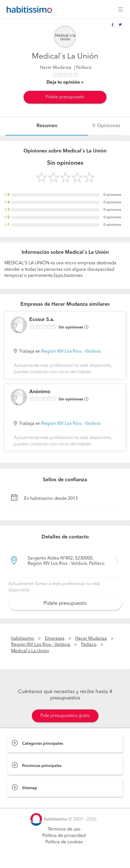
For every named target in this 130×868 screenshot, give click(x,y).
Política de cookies (64, 842)
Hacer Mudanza (56, 68)
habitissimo (23, 639)
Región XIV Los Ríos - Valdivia (71, 352)
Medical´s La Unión (30, 651)
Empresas (55, 639)
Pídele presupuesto (65, 97)
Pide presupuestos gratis (65, 716)
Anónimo (40, 392)
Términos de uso (64, 829)
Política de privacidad (64, 836)
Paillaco (89, 645)
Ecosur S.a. (42, 320)
